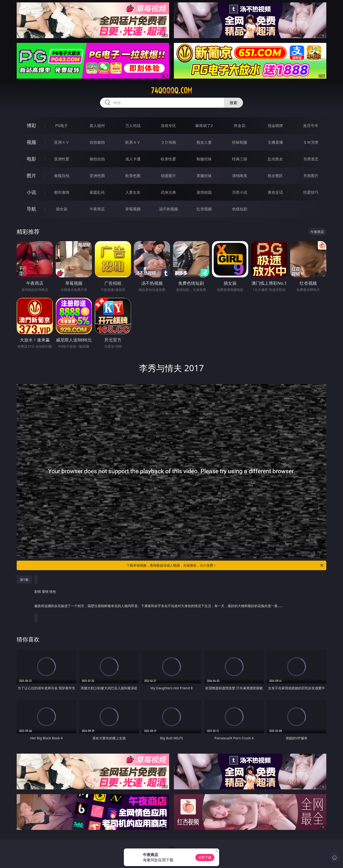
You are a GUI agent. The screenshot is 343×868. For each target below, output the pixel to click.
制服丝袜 (204, 159)
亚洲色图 (97, 176)
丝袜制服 (240, 142)
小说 (31, 192)
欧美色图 (133, 176)
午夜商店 (97, 209)
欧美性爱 (168, 159)
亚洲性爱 (62, 159)
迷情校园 (204, 192)
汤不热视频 (168, 209)
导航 (31, 209)
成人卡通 (133, 159)
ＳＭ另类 (311, 142)
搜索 (233, 103)
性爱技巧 (311, 192)
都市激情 (62, 192)
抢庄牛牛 (311, 126)
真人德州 (97, 126)
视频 (31, 142)
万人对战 (133, 126)
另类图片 (311, 176)
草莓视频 (133, 209)
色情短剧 (240, 209)
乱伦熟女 (275, 159)
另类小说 (240, 192)
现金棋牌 (275, 126)
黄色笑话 (275, 192)
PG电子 (62, 126)
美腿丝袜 (204, 176)
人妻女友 (133, 192)
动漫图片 (168, 176)
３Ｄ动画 (168, 142)
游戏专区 (168, 126)
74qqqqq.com (172, 91)
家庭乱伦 (97, 192)
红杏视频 (204, 209)
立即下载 (205, 857)
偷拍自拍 (97, 159)
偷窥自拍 (62, 176)
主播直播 (275, 142)
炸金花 (240, 126)
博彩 (31, 125)
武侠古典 (168, 192)
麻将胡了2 (204, 126)
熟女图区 (275, 176)
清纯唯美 (240, 176)
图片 (31, 175)
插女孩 (62, 209)
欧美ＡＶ (133, 142)
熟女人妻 (204, 142)
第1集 (24, 580)
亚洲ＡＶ (62, 142)
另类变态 (311, 159)
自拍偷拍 (97, 142)
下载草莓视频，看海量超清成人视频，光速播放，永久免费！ (225, 565)
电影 (31, 159)
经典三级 (240, 159)
